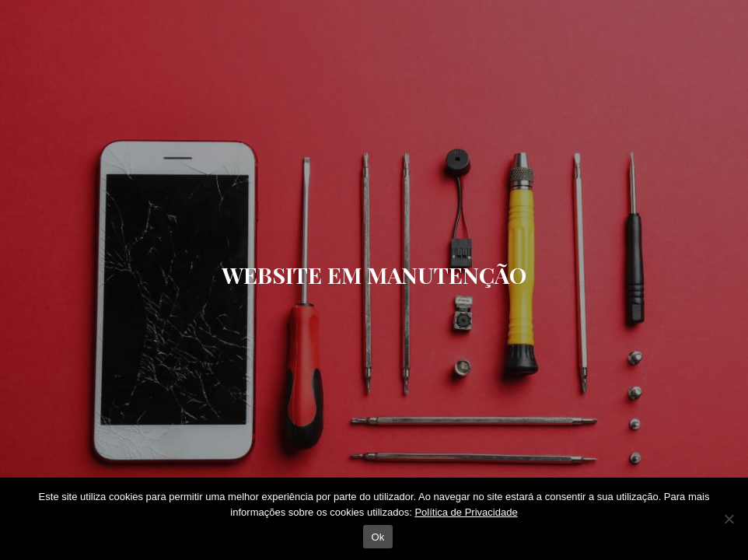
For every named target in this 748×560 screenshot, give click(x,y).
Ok (377, 537)
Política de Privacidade (466, 512)
